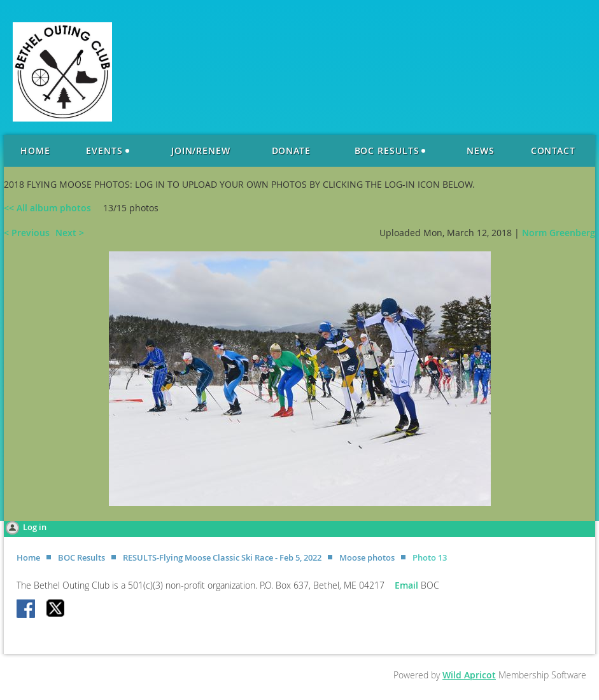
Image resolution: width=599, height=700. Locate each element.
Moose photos (367, 557)
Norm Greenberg (559, 233)
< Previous (27, 233)
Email (408, 585)
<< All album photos (47, 208)
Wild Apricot (469, 675)
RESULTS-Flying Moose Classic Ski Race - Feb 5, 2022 (222, 557)
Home (28, 557)
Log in (35, 527)
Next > (70, 233)
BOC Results (81, 557)
